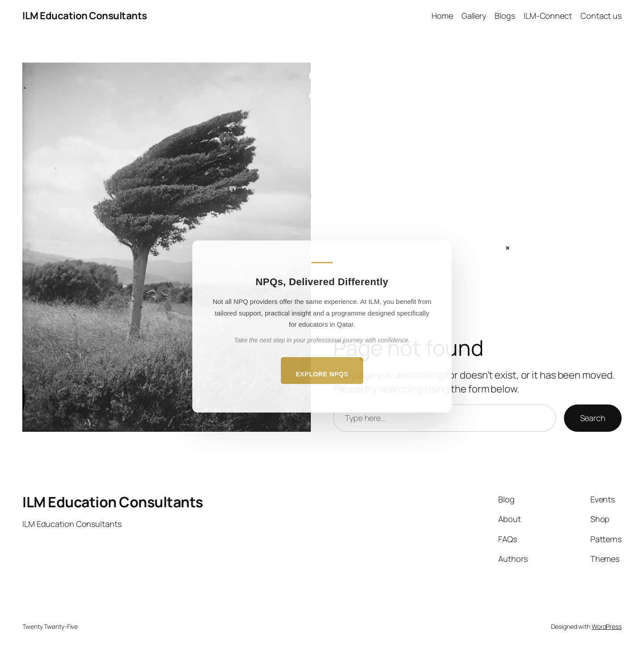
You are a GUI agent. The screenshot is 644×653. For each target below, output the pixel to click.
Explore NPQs (322, 374)
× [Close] (508, 248)
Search (593, 418)
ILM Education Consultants (85, 16)
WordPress (607, 626)
